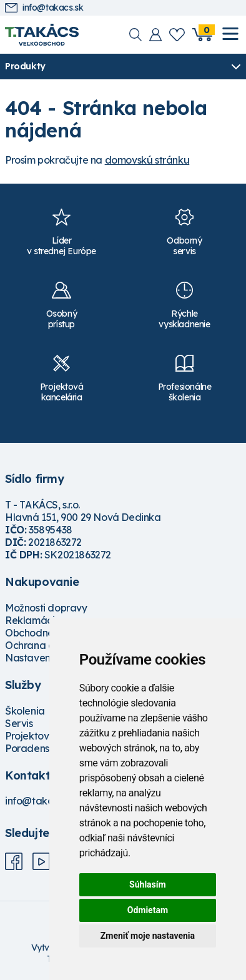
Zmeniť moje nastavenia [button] (148, 936)
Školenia (25, 711)
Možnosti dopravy (46, 608)
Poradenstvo (35, 748)
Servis (19, 723)
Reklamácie (33, 620)
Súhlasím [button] (148, 884)
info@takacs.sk (44, 8)
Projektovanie (37, 736)
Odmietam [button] (148, 910)
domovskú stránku (147, 160)
